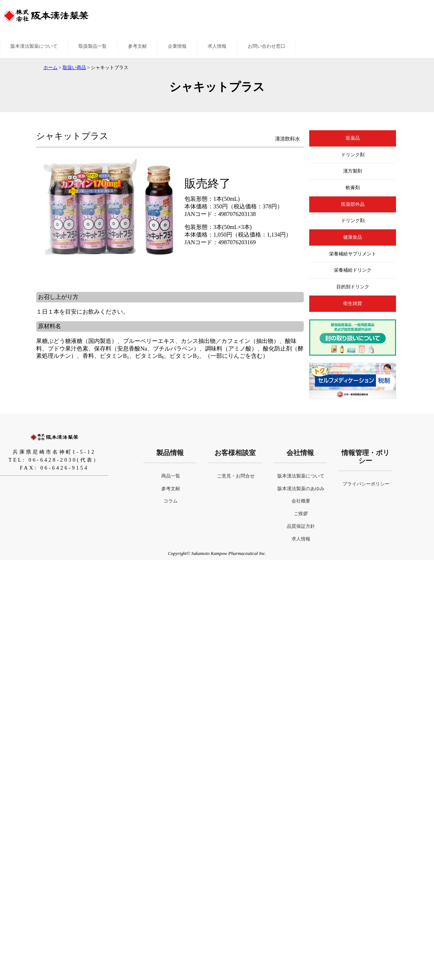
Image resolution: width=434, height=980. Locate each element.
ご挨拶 (301, 514)
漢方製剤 (353, 171)
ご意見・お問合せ (236, 476)
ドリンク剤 (353, 155)
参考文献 (137, 46)
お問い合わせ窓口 (267, 46)
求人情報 (217, 46)
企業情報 (177, 46)
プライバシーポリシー (366, 484)
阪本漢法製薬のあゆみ (301, 489)
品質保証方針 (301, 526)
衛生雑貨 (353, 304)
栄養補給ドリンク (353, 270)
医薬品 (353, 138)
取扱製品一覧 (93, 46)
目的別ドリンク (353, 287)
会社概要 (301, 501)
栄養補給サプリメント (353, 254)
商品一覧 (171, 476)
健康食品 (353, 237)
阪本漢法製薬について (34, 46)
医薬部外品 (353, 204)
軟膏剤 (353, 188)
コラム (171, 501)
